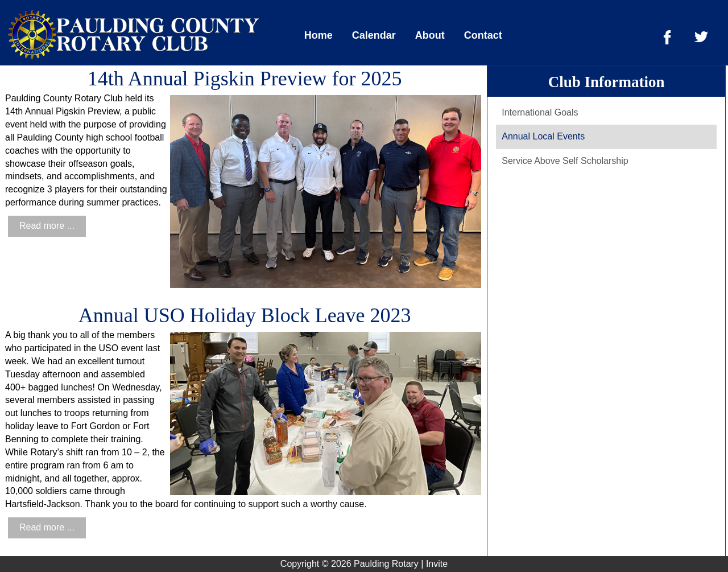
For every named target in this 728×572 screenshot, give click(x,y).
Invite (437, 564)
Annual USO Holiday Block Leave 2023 (245, 315)
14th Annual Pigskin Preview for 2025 (245, 79)
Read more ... (47, 226)
